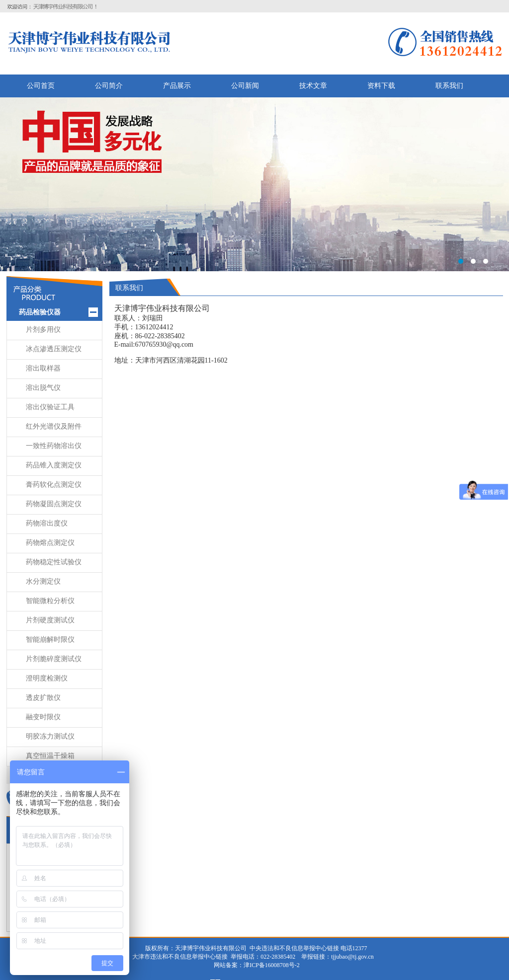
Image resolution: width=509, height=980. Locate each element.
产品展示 (177, 86)
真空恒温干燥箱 (50, 756)
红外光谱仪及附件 (54, 426)
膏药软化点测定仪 (54, 485)
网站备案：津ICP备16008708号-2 (256, 965)
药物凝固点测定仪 (54, 504)
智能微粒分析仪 (50, 601)
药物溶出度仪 (47, 523)
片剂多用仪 (43, 330)
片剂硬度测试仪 (50, 620)
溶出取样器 (43, 368)
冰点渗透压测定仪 (54, 349)
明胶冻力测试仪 (50, 736)
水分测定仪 (43, 581)
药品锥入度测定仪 (54, 465)
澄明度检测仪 (47, 678)
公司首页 (41, 86)
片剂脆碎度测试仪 (54, 659)
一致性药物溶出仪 (54, 446)
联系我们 (449, 86)
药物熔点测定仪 (50, 543)
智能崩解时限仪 (50, 640)
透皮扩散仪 (43, 698)
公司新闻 (245, 86)
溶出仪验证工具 (50, 407)
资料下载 (381, 86)
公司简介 (109, 86)
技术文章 (313, 86)
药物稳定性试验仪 (54, 562)
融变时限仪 (43, 717)
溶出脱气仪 (43, 388)
